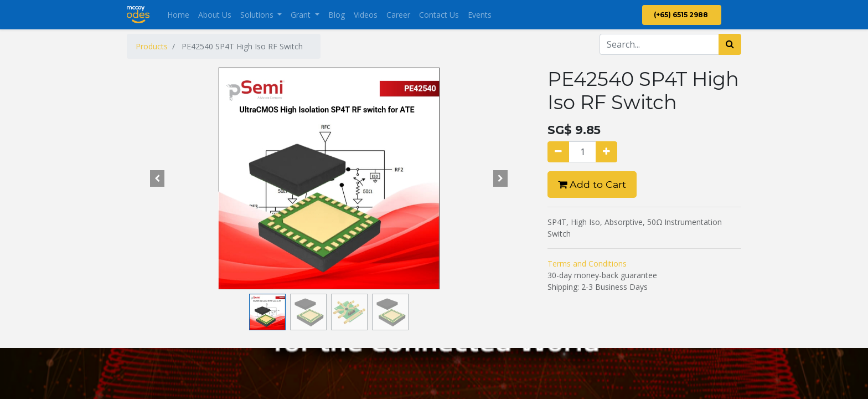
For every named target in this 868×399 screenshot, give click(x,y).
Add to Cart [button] (592, 184)
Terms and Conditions (587, 264)
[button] (157, 178)
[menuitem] (178, 15)
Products (152, 46)
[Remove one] (558, 152)
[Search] (730, 44)
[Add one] (606, 152)
